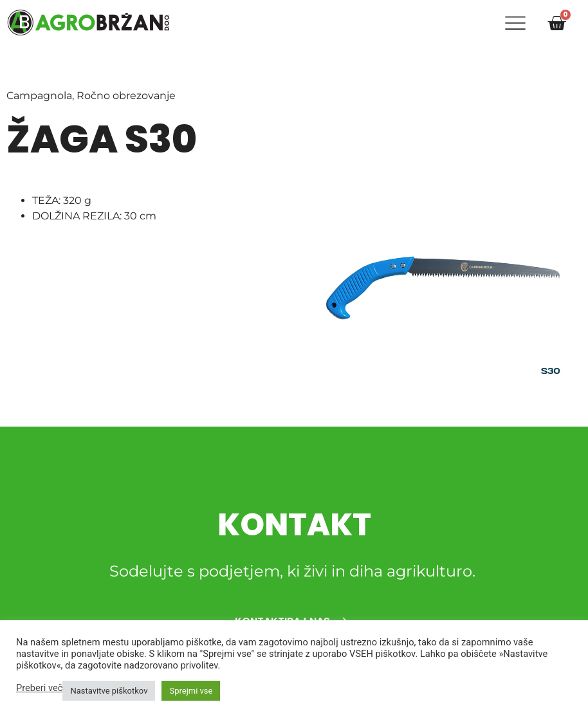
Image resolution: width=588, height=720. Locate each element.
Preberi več (39, 688)
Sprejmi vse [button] (191, 691)
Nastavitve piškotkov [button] (109, 691)
